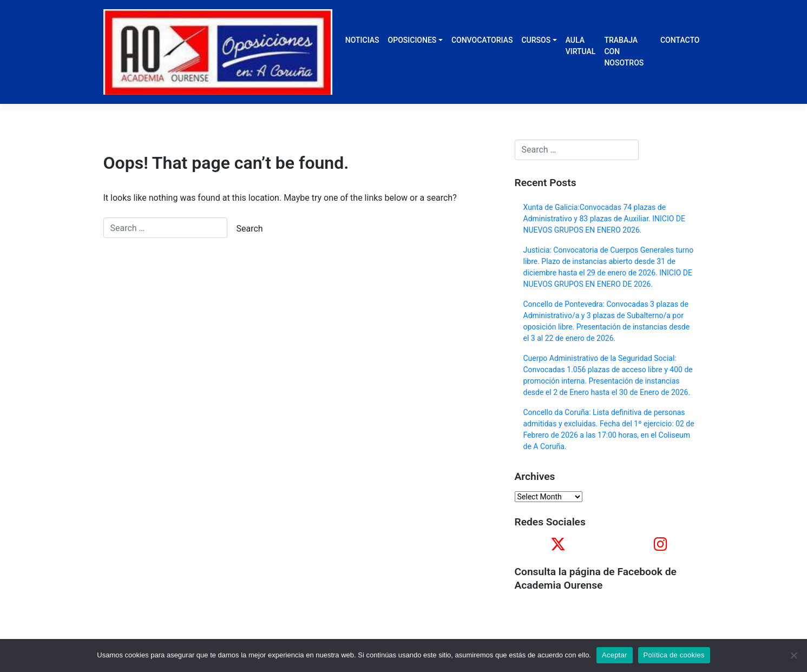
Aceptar (615, 655)
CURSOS (536, 40)
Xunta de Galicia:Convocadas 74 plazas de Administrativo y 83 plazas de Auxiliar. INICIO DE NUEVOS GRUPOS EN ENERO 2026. (604, 219)
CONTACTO (680, 40)
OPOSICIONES (412, 40)
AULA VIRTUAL (581, 46)
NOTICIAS (362, 40)
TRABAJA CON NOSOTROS (624, 51)
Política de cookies (674, 655)
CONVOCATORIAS (482, 40)
